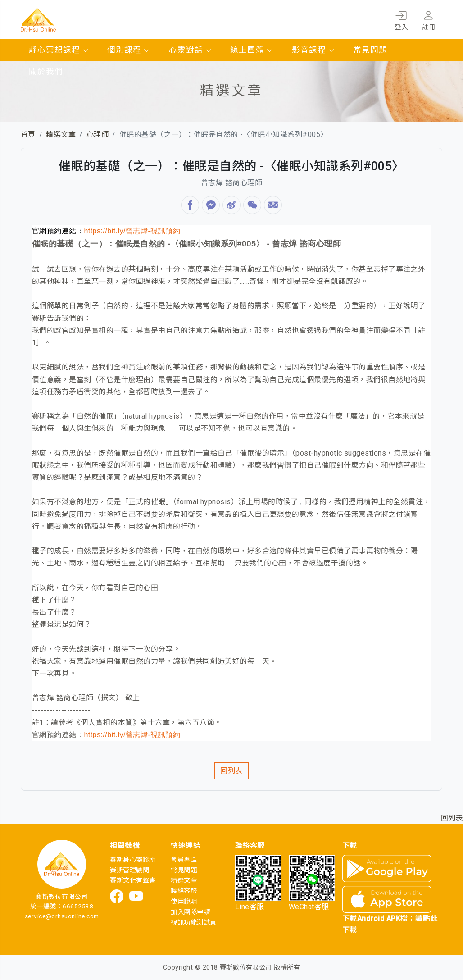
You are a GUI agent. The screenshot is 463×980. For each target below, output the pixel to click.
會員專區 (184, 860)
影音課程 (313, 50)
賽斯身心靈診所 (133, 860)
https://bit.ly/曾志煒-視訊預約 (132, 231)
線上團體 (252, 50)
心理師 (98, 134)
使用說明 (184, 902)
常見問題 (370, 50)
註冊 (429, 19)
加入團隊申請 (190, 912)
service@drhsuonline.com (62, 916)
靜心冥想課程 (59, 50)
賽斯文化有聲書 (133, 881)
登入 (401, 19)
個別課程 (129, 50)
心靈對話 (191, 50)
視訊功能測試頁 (193, 923)
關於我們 (46, 72)
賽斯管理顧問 (129, 870)
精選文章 (61, 134)
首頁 (28, 134)
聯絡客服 (184, 891)
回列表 (231, 771)
